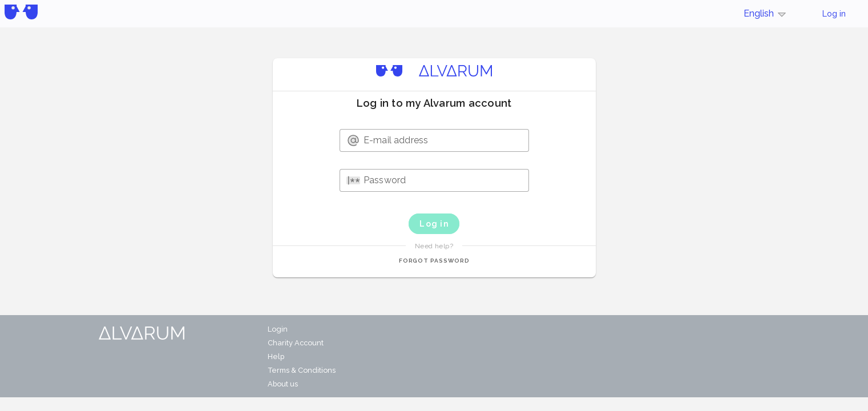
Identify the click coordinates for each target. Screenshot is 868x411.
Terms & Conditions (302, 370)
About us (283, 384)
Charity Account (296, 343)
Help (276, 356)
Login (278, 329)
